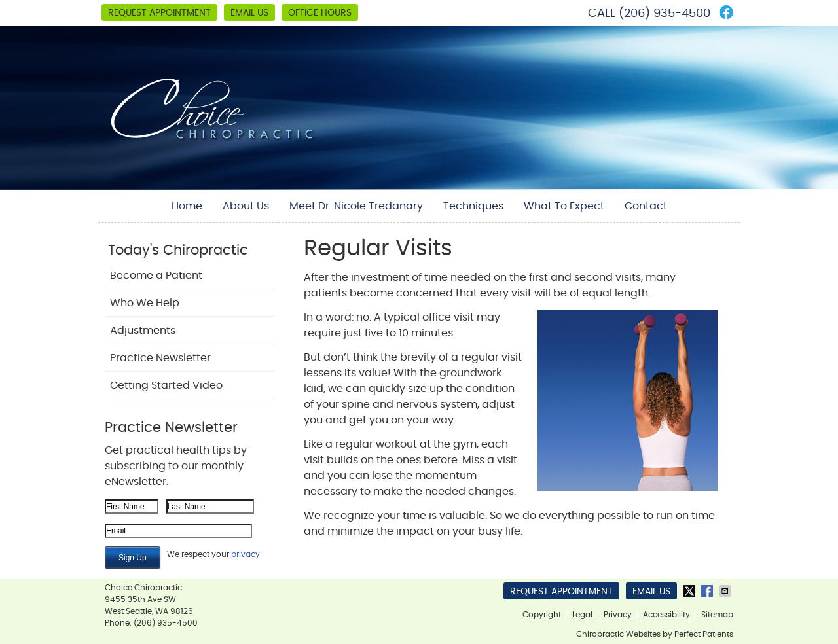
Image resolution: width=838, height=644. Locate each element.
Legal (582, 615)
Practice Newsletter (160, 358)
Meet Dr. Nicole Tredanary (356, 206)
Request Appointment (159, 13)
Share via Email (726, 591)
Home (187, 206)
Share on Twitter (691, 591)
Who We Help (145, 303)
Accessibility (666, 615)
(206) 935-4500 (665, 14)
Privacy (618, 615)
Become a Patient (156, 276)
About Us (246, 206)
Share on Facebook (708, 591)
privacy (246, 554)
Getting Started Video (166, 385)
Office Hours (320, 13)
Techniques (473, 206)
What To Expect (564, 206)
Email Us (249, 13)
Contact (646, 206)
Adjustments (143, 331)
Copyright (542, 615)
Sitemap (717, 615)
